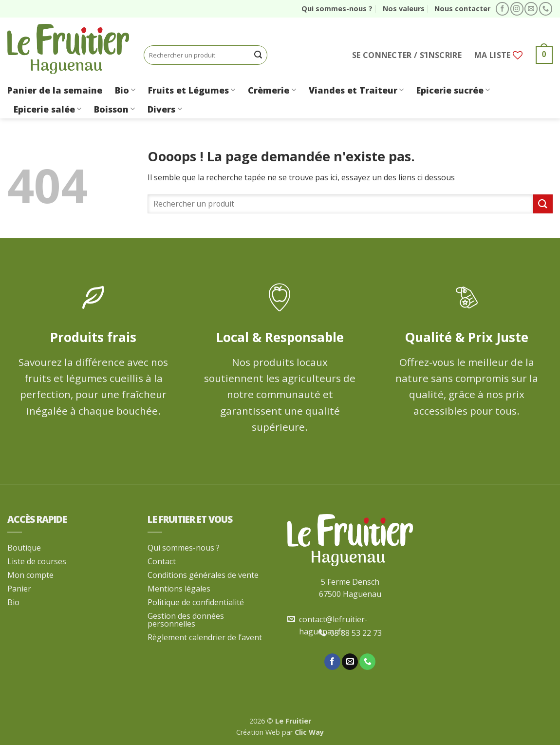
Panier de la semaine (55, 90)
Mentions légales (179, 589)
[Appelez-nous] (546, 9)
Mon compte (30, 575)
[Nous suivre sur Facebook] (502, 9)
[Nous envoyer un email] (531, 9)
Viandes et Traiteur (356, 90)
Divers (165, 109)
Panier (19, 589)
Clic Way (309, 732)
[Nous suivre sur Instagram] (517, 9)
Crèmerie (272, 90)
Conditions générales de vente (203, 575)
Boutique (24, 548)
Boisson (114, 109)
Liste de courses (37, 561)
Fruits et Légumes (192, 90)
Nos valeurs (404, 9)
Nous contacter (462, 9)
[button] (407, 55)
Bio (125, 90)
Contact (162, 561)
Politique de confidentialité (196, 602)
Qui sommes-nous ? (337, 9)
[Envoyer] (259, 55)
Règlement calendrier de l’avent (205, 637)
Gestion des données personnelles (186, 620)
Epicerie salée (47, 109)
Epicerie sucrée (453, 90)
